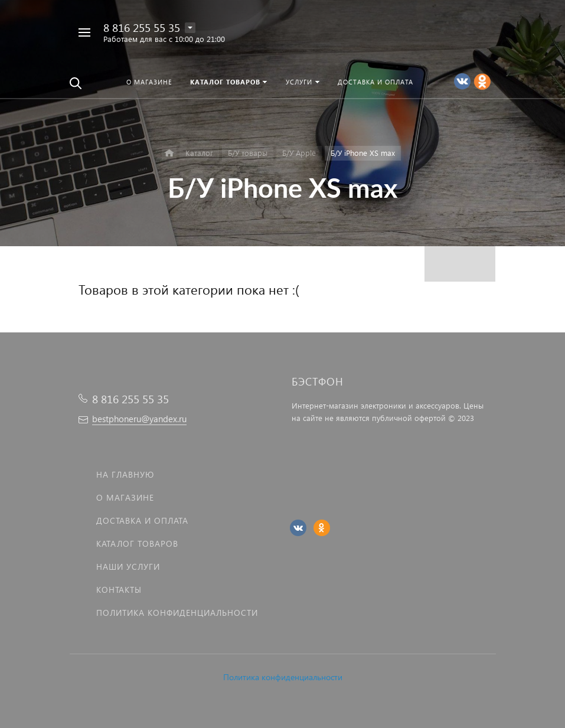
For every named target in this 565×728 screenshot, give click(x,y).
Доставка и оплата (142, 520)
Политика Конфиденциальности (177, 613)
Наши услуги (128, 567)
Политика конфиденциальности (283, 677)
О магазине (125, 497)
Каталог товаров (137, 543)
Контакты (119, 590)
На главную (125, 474)
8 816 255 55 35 (142, 27)
